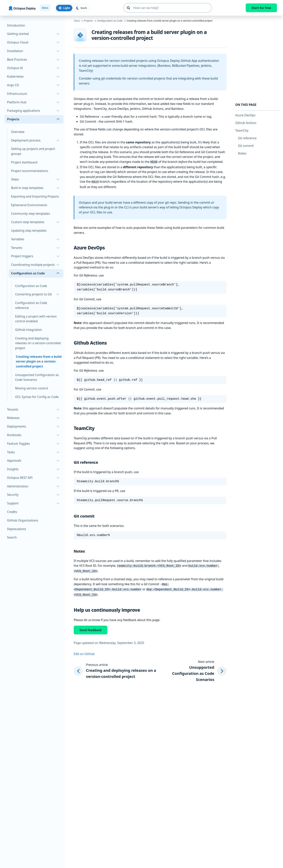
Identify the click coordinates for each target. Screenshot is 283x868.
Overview (18, 132)
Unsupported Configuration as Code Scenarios (37, 377)
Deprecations (17, 529)
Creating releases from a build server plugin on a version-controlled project (39, 361)
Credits (12, 512)
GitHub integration (29, 330)
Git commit (246, 146)
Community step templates (30, 214)
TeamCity (242, 130)
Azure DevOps (245, 115)
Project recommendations (30, 171)
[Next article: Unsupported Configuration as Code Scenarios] (194, 668)
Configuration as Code (31, 286)
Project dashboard (24, 162)
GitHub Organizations (23, 520)
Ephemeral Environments (29, 205)
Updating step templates (29, 231)
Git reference (247, 138)
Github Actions (246, 123)
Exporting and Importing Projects (35, 196)
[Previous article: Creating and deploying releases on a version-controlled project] (116, 668)
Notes (242, 153)
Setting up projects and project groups (33, 151)
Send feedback (91, 627)
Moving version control (32, 388)
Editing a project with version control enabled (36, 319)
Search (12, 537)
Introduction (16, 25)
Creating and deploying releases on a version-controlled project (38, 343)
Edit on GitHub (84, 651)
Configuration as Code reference (31, 305)
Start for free (261, 8)
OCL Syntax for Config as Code (37, 397)
